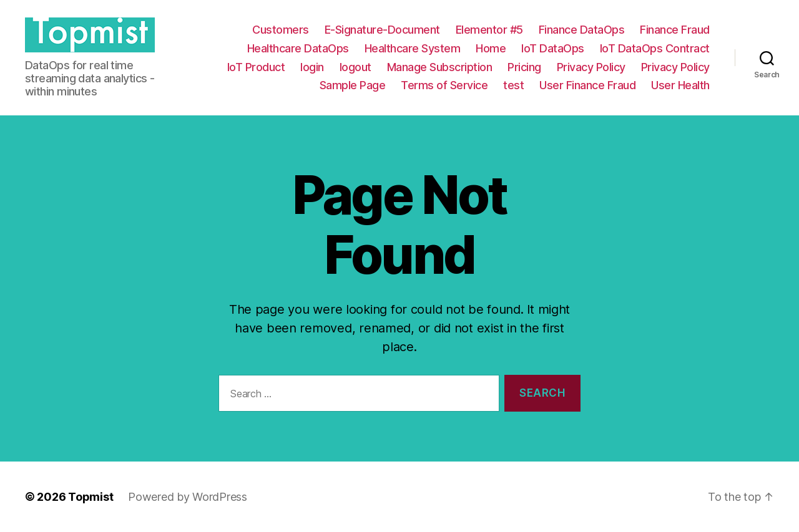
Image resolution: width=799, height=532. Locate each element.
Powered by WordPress (188, 497)
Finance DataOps (582, 30)
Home (491, 48)
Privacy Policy (591, 67)
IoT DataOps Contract (655, 48)
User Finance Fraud (587, 85)
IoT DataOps (553, 48)
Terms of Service (444, 85)
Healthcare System (413, 48)
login (312, 67)
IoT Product (256, 67)
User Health (680, 85)
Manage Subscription (440, 67)
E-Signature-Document (382, 30)
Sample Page (353, 85)
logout (355, 67)
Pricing (524, 67)
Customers (281, 30)
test (513, 85)
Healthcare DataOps (298, 48)
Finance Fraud (675, 30)
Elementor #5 (489, 30)
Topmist (91, 497)
